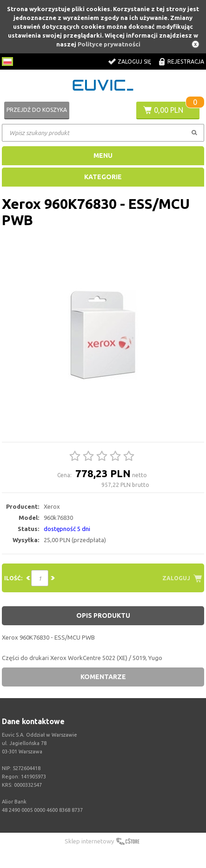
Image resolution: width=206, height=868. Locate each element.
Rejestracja (186, 62)
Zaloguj (176, 578)
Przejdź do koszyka (37, 110)
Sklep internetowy (89, 841)
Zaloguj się (134, 62)
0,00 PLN (169, 110)
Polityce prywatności (109, 44)
